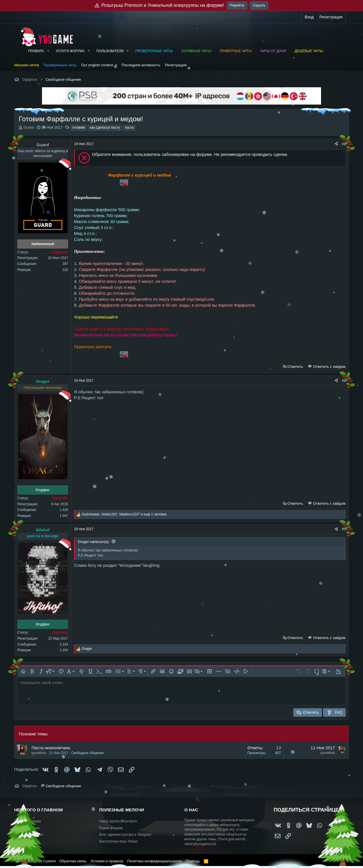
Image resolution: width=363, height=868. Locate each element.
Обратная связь (73, 861)
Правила (36, 51)
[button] (48, 51)
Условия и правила (107, 861)
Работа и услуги (27, 828)
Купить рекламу (27, 841)
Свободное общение (87, 753)
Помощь (193, 861)
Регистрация (176, 65)
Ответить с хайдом (329, 367)
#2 (344, 381)
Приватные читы (236, 51)
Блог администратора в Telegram (125, 835)
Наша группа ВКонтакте (118, 821)
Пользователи (110, 51)
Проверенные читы (154, 51)
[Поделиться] (336, 144)
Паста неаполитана (51, 748)
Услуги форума (70, 51)
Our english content (97, 65)
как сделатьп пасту (105, 128)
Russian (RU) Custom (36, 861)
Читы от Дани (273, 51)
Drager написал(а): (94, 542)
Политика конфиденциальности (154, 861)
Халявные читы (196, 51)
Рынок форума (111, 828)
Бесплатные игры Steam (119, 841)
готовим (79, 128)
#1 (344, 144)
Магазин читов (27, 65)
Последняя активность (141, 65)
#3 (344, 529)
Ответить (295, 367)
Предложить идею (29, 835)
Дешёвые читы (309, 51)
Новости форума (28, 821)
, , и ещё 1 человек (124, 514)
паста (129, 128)
